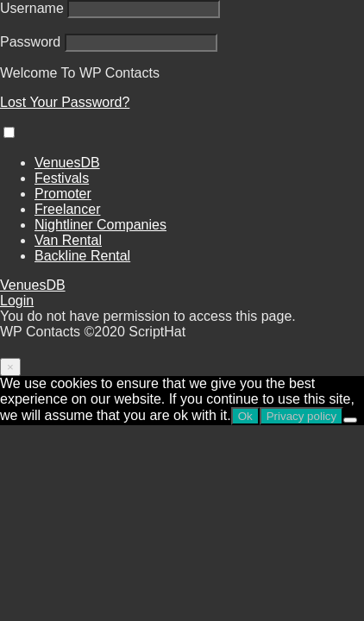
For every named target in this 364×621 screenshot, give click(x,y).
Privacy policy (301, 416)
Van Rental (68, 240)
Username (32, 8)
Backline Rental (82, 256)
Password (30, 42)
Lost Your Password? (65, 102)
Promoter (63, 194)
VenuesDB (67, 163)
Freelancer (67, 209)
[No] (350, 420)
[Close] (10, 367)
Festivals (62, 178)
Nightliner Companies (100, 225)
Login (17, 301)
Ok (245, 416)
